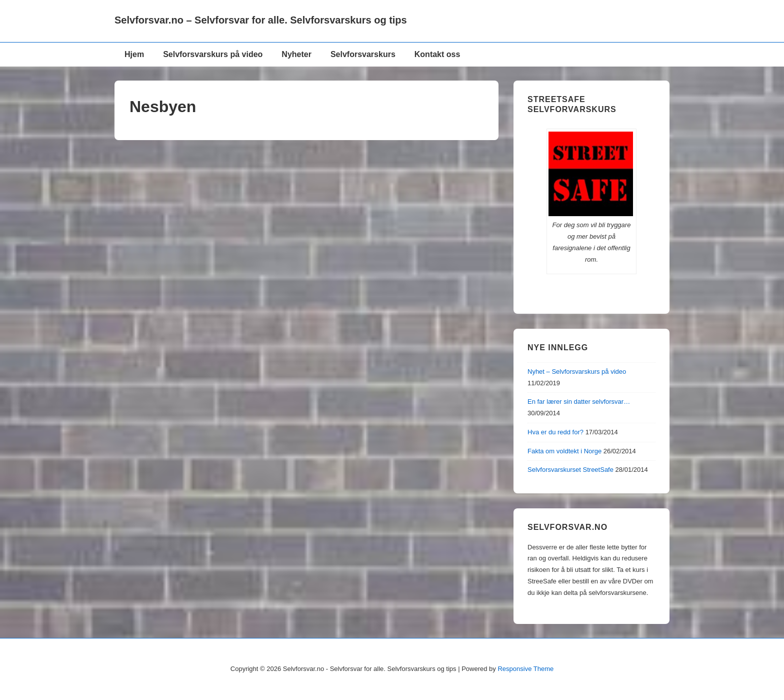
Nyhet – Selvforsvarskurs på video (577, 372)
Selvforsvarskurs (363, 54)
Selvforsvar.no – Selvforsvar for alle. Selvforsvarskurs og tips (261, 20)
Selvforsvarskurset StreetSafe (570, 470)
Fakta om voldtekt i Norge (564, 451)
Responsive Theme (525, 669)
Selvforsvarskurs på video (213, 54)
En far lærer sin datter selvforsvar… (579, 402)
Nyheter (296, 54)
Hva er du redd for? (555, 432)
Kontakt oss (437, 54)
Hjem (134, 54)
